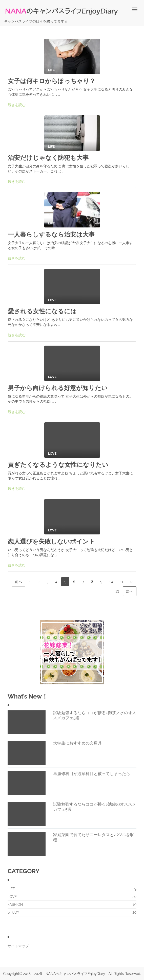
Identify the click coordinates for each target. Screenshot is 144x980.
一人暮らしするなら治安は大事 (51, 234)
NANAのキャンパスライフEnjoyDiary (75, 974)
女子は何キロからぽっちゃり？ (52, 81)
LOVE (12, 897)
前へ (18, 582)
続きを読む (17, 105)
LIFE (11, 889)
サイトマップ (18, 946)
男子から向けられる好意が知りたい (58, 388)
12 (132, 582)
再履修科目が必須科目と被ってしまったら (92, 774)
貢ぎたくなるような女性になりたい (58, 465)
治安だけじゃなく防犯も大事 (48, 158)
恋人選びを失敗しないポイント (52, 541)
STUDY (13, 912)
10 (111, 582)
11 (121, 582)
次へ (130, 591)
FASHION (15, 905)
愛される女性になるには (42, 311)
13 (117, 591)
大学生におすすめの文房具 (77, 743)
